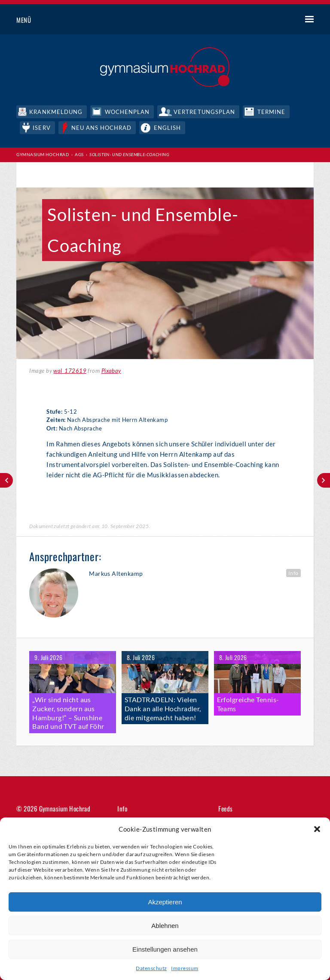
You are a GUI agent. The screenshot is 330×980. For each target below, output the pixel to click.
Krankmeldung (56, 112)
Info (293, 573)
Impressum (185, 968)
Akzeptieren (165, 902)
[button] (317, 829)
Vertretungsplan (204, 112)
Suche (277, 20)
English (167, 128)
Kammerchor (324, 480)
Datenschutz (151, 968)
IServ (41, 128)
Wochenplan (127, 112)
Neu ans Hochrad (102, 128)
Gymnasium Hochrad (43, 154)
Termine (271, 112)
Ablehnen (165, 926)
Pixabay (111, 371)
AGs (79, 154)
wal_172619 (70, 371)
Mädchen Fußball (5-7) (6, 480)
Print (34, 176)
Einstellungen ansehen (165, 949)
